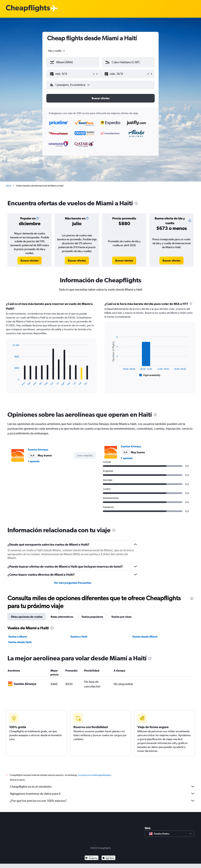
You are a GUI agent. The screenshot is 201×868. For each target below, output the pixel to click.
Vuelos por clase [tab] (121, 617)
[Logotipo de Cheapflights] (28, 9)
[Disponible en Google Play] (92, 863)
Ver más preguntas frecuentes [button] (73, 583)
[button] (71, 74)
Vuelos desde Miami (145, 637)
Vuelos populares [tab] (92, 617)
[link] (30, 261)
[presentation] (136, 203)
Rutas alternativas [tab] (62, 617)
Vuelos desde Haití (20, 642)
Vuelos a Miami (18, 637)
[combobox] (57, 51)
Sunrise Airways (38, 450)
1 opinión (34, 461)
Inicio (9, 186)
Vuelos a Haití (79, 637)
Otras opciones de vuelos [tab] (27, 617)
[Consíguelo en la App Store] (108, 863)
